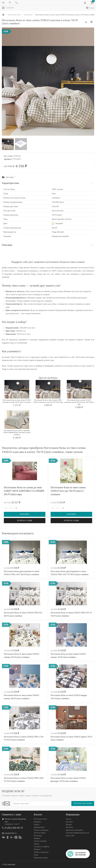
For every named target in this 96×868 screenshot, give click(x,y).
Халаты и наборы (40, 841)
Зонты (36, 855)
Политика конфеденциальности (77, 833)
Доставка (69, 822)
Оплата (68, 819)
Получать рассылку (83, 803)
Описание (7, 245)
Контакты (69, 827)
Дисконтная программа (74, 830)
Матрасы (37, 849)
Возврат (69, 825)
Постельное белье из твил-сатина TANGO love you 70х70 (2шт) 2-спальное (68, 491)
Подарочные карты (41, 858)
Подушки (37, 822)
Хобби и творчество (41, 852)
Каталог (8, 8)
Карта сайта (70, 836)
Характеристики (10, 183)
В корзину (25, 514)
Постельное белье (41, 819)
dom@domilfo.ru (11, 833)
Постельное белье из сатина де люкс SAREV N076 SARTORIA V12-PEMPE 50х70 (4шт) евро (24, 491)
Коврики (37, 838)
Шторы (37, 844)
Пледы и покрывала (41, 830)
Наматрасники (39, 827)
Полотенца (38, 836)
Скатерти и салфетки (42, 847)
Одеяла (37, 825)
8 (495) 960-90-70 (14, 828)
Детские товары (40, 833)
